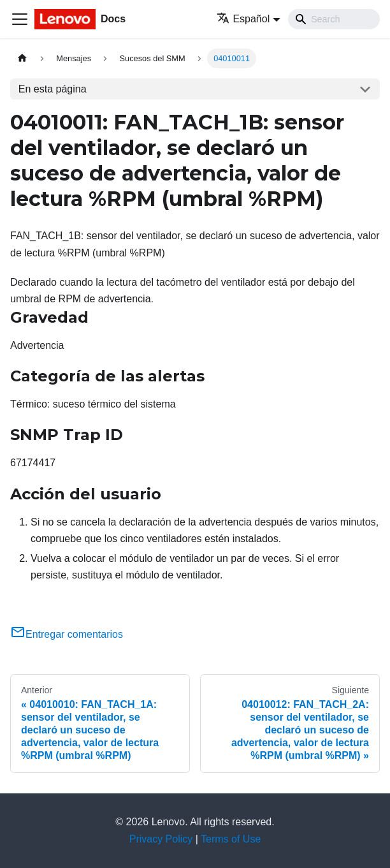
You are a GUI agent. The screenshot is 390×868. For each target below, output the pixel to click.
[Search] (334, 19)
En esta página (53, 89)
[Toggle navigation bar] (20, 19)
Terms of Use (231, 839)
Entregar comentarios (67, 634)
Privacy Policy (161, 839)
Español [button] (243, 19)
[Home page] (22, 58)
